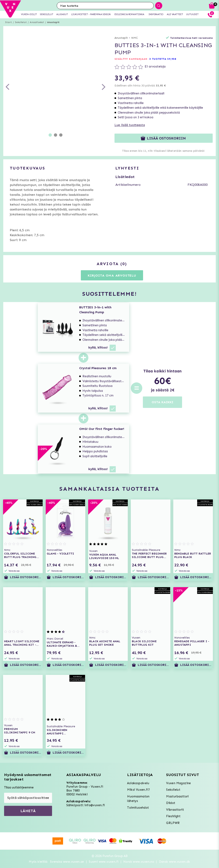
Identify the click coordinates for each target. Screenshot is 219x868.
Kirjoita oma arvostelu (112, 275)
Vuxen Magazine (179, 783)
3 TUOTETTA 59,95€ (163, 59)
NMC (135, 38)
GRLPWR (173, 823)
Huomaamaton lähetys (138, 799)
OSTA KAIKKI (162, 402)
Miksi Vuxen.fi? (138, 790)
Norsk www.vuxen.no (139, 862)
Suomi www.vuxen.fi (104, 862)
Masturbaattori (177, 796)
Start (8, 22)
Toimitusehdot (138, 808)
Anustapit (53, 22)
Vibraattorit (175, 810)
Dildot (171, 803)
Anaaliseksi (37, 22)
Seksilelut (21, 22)
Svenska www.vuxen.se (67, 862)
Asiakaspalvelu (138, 783)
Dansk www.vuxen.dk (175, 862)
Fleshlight (173, 816)
